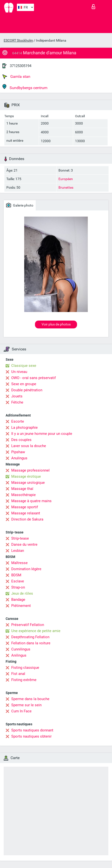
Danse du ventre (24, 544)
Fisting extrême (24, 680)
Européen (66, 179)
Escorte (18, 421)
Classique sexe (24, 366)
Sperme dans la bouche (30, 699)
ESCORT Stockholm (18, 40)
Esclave (18, 581)
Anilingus (19, 655)
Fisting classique (25, 668)
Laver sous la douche (29, 446)
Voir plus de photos (56, 324)
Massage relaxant (26, 513)
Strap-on (18, 587)
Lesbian (18, 551)
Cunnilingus (21, 649)
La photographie (24, 428)
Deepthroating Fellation (30, 637)
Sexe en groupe (24, 384)
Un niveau (19, 372)
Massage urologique (28, 483)
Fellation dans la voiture (31, 643)
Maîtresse (19, 563)
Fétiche (17, 402)
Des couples (21, 440)
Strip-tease (20, 538)
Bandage (18, 600)
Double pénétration (27, 390)
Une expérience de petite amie (36, 631)
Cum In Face (21, 711)
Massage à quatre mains (31, 501)
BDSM (16, 575)
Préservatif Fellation (28, 625)
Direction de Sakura (27, 519)
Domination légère (26, 569)
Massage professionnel (30, 470)
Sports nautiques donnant (32, 730)
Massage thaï (22, 489)
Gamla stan (16, 77)
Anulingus (19, 458)
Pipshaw (18, 452)
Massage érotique (26, 476)
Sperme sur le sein (26, 705)
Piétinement (21, 606)
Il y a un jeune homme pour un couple (42, 434)
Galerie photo (20, 205)
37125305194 (21, 66)
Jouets (17, 396)
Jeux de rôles (22, 593)
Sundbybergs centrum (25, 87)
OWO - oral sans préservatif (34, 378)
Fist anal (18, 674)
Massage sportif (25, 507)
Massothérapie (23, 495)
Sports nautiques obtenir (31, 736)
